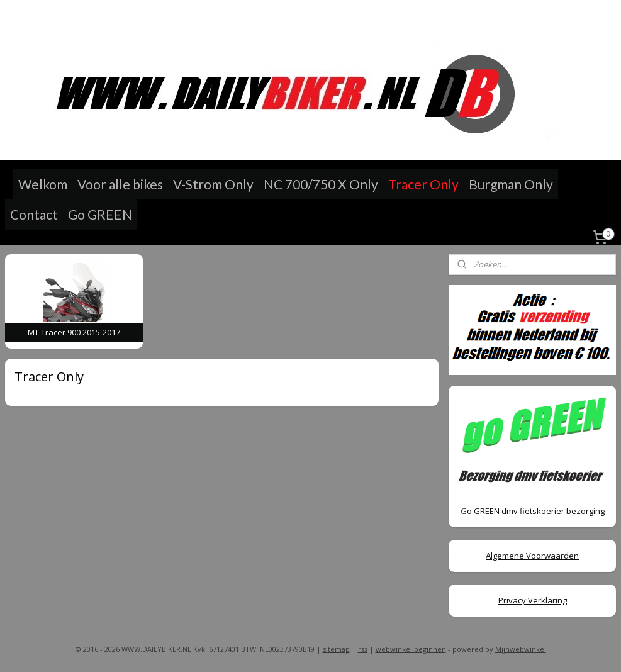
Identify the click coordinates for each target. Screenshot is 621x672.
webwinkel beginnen (411, 649)
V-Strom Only (213, 184)
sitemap (336, 649)
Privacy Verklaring (533, 600)
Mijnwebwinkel (521, 649)
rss (363, 649)
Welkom (43, 184)
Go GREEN (100, 214)
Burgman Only (511, 184)
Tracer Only (423, 184)
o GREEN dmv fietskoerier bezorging (536, 511)
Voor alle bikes (120, 184)
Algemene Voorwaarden (532, 556)
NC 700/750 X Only (321, 184)
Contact (34, 214)
